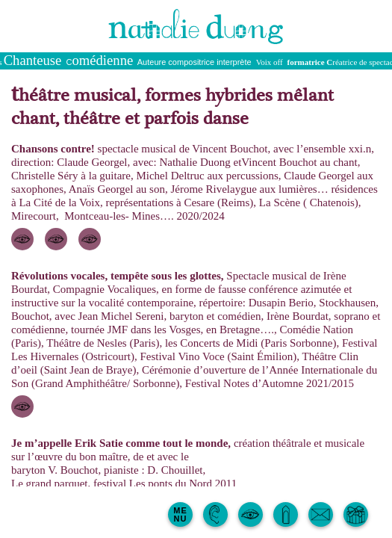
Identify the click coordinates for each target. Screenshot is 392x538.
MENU (180, 514)
